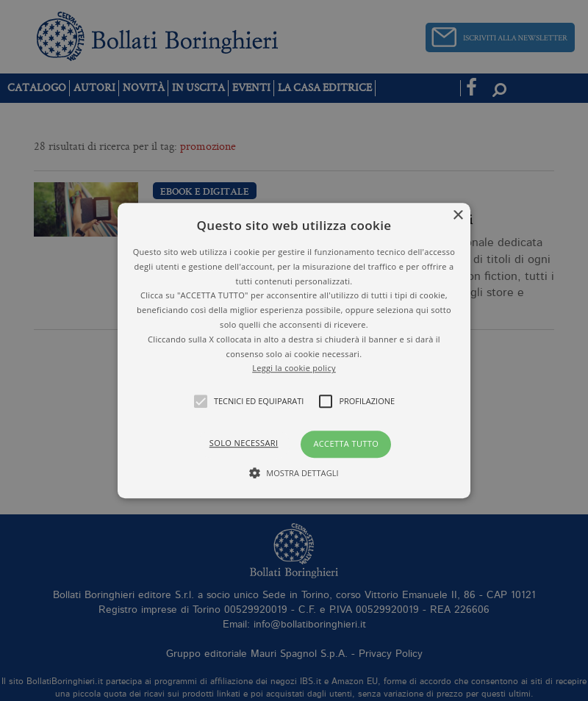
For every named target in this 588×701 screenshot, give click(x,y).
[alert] (294, 350)
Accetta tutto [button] (346, 443)
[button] (294, 350)
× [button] (458, 216)
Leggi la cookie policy (294, 369)
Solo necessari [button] (244, 443)
